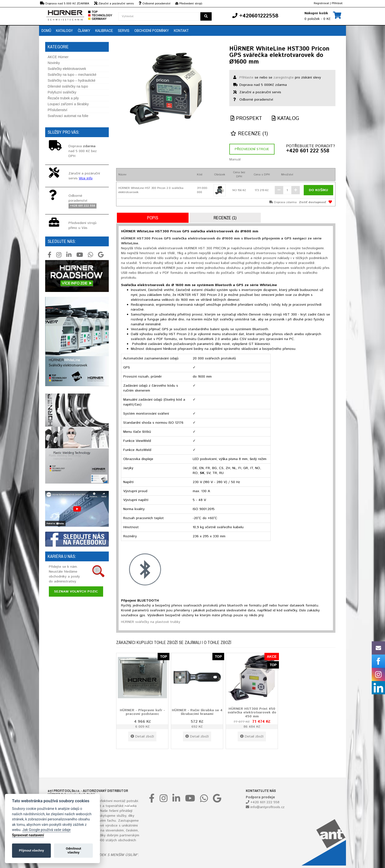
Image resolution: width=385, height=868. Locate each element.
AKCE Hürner (58, 57)
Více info (86, 178)
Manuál (235, 159)
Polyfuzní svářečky (62, 92)
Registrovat (321, 3)
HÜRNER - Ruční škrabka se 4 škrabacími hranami (197, 712)
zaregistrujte (284, 78)
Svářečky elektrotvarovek (67, 69)
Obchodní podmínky (152, 30)
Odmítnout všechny (73, 850)
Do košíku (318, 190)
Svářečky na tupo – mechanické (72, 75)
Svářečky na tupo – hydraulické (72, 80)
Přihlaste (246, 78)
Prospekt (246, 119)
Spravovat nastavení (28, 835)
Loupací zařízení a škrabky (68, 104)
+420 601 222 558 (308, 151)
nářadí (130, 806)
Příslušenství (57, 110)
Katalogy (64, 30)
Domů (46, 30)
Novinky (54, 63)
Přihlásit (337, 3)
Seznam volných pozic (76, 592)
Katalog (285, 119)
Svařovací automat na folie (68, 116)
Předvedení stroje (252, 149)
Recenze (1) (249, 134)
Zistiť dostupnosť (313, 202)
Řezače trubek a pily (63, 98)
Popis (153, 218)
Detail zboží (142, 736)
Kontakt (181, 30)
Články (84, 30)
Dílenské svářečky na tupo (68, 86)
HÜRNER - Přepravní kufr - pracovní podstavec (142, 712)
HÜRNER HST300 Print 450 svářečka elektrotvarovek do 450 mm (252, 712)
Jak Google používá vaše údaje (47, 830)
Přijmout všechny (31, 850)
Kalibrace (104, 30)
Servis (124, 30)
